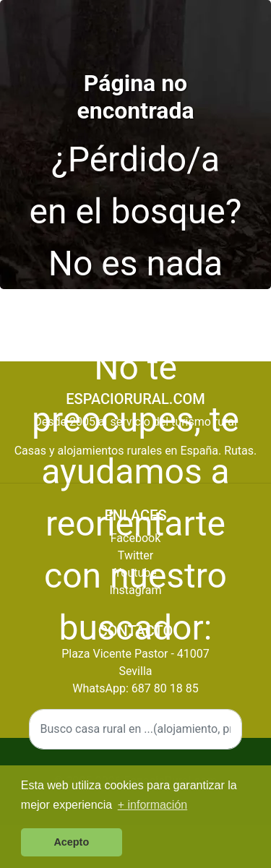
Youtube (135, 573)
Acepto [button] (71, 842)
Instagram (135, 590)
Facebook (135, 538)
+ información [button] (153, 805)
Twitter (135, 555)
